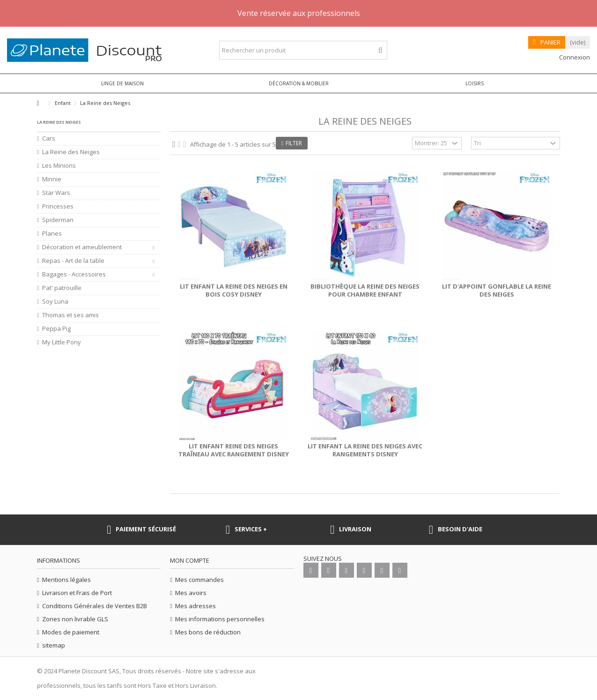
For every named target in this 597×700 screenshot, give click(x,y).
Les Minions (59, 166)
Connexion (574, 57)
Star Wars (56, 193)
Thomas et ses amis (70, 315)
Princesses (58, 206)
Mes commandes (199, 580)
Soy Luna (55, 302)
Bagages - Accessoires (74, 274)
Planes (52, 234)
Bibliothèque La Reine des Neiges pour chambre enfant (365, 290)
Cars (49, 138)
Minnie (52, 179)
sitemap (54, 645)
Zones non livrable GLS (75, 619)
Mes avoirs (191, 593)
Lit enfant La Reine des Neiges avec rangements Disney (365, 450)
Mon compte (190, 560)
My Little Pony (62, 342)
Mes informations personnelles (220, 619)
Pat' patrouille (62, 288)
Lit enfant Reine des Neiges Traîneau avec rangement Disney (234, 450)
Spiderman (58, 220)
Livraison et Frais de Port (77, 593)
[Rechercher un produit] (380, 50)
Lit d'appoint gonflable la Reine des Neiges (497, 290)
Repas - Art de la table (73, 261)
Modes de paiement (71, 632)
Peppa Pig (56, 329)
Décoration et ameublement (82, 247)
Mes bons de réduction (208, 632)
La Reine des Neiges (71, 152)
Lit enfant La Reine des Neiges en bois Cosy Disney (234, 290)
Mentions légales (66, 580)
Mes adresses (195, 606)
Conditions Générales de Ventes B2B (95, 606)
